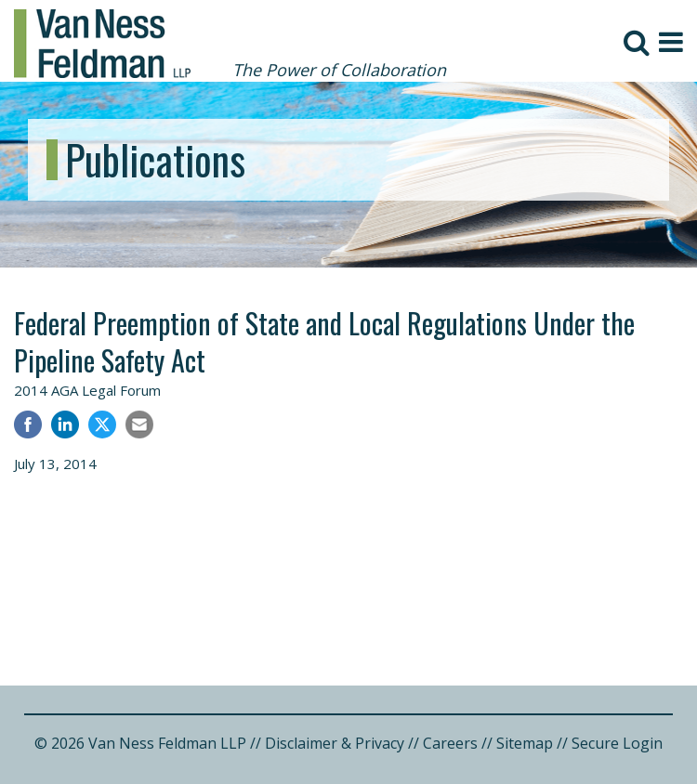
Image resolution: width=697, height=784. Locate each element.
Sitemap (525, 743)
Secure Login (617, 743)
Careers (450, 743)
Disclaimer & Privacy (335, 743)
